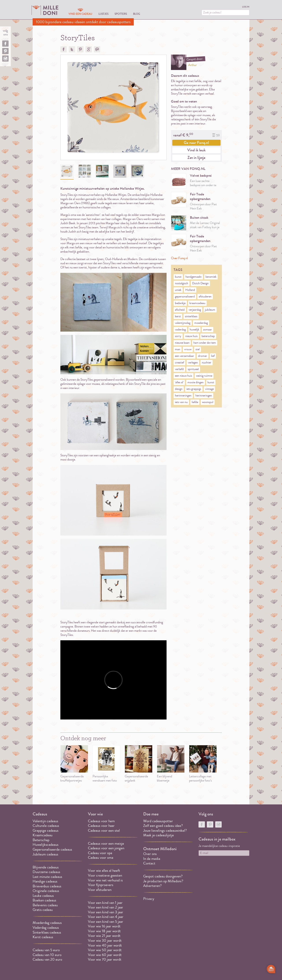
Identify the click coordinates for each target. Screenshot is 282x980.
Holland (190, 290)
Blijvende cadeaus (46, 867)
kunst (178, 277)
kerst (178, 316)
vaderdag (180, 330)
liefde (195, 402)
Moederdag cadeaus (47, 923)
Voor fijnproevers (101, 885)
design (179, 389)
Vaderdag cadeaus (46, 928)
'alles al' (179, 382)
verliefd (179, 369)
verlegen (193, 363)
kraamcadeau (197, 303)
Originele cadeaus (46, 891)
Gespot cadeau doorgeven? (163, 876)
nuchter (207, 363)
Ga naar (196, 143)
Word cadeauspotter (158, 821)
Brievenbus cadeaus (47, 886)
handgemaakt (194, 277)
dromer (203, 356)
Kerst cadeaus (43, 937)
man (178, 349)
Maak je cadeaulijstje (159, 835)
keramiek (211, 277)
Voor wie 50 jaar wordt (105, 950)
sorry (178, 336)
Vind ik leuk (196, 150)
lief (213, 356)
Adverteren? (152, 886)
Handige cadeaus (45, 881)
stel (198, 349)
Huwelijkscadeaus (45, 845)
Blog (137, 14)
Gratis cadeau (43, 910)
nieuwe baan (182, 343)
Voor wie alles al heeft (104, 871)
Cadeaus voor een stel (104, 830)
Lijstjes (103, 14)
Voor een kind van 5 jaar (106, 922)
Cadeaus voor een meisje (106, 843)
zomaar (208, 330)
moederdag (201, 323)
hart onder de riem (205, 343)
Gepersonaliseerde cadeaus (52, 849)
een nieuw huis (184, 376)
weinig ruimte (204, 376)
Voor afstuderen (100, 890)
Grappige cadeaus (45, 830)
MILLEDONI (45, 10)
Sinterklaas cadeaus (47, 932)
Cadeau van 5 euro (46, 950)
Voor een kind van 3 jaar (106, 912)
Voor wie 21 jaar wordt (104, 936)
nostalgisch (182, 283)
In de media (152, 859)
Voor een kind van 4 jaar (106, 917)
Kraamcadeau (43, 835)
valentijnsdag (183, 323)
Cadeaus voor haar (101, 826)
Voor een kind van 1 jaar (105, 903)
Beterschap (41, 840)
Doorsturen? (97, 49)
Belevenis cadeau (45, 905)
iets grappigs (194, 389)
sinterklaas (191, 316)
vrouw (188, 349)
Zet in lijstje (196, 158)
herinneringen (183, 396)
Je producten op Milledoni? (163, 881)
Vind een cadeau (80, 14)
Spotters (121, 14)
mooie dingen (196, 382)
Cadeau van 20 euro (47, 959)
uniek (178, 290)
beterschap (208, 336)
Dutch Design (200, 283)
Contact (149, 863)
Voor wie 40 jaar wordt (105, 945)
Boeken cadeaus (44, 900)
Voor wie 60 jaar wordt (105, 955)
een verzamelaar (185, 356)
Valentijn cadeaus (45, 821)
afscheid (180, 310)
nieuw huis (191, 336)
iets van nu (181, 402)
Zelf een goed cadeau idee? (163, 826)
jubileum (210, 310)
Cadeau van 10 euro (47, 955)
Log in (246, 7)
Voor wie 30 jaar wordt (105, 941)
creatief (179, 363)
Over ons (150, 854)
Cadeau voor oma (101, 858)
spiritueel (193, 369)
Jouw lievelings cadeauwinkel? (165, 830)
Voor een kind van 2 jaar (106, 907)
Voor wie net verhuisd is (105, 880)
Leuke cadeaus (43, 896)
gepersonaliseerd (185, 297)
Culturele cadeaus (46, 826)
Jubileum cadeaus (45, 854)
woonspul (208, 402)
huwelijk (194, 330)
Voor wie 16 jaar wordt (104, 926)
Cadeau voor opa (100, 853)
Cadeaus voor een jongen (107, 848)
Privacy (149, 899)
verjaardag (195, 310)
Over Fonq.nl (179, 258)
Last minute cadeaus (47, 877)
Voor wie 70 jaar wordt (105, 959)
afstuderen (205, 297)
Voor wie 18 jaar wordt (104, 931)
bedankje (180, 303)
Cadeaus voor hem (101, 821)
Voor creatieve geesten (105, 875)
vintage (209, 389)
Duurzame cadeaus (46, 872)
